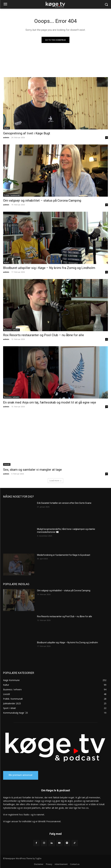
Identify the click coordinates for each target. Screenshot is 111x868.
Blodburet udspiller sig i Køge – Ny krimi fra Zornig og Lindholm (49, 268)
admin (6, 137)
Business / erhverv (11, 330)
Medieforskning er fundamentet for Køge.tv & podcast (64, 555)
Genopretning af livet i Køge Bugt (27, 133)
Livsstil (7, 464)
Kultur (6, 128)
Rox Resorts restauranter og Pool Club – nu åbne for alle (44, 335)
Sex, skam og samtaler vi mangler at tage (32, 470)
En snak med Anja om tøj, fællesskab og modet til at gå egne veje (50, 402)
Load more (55, 481)
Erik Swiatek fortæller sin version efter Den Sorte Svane (64, 503)
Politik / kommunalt (12, 195)
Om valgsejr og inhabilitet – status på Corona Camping (42, 201)
